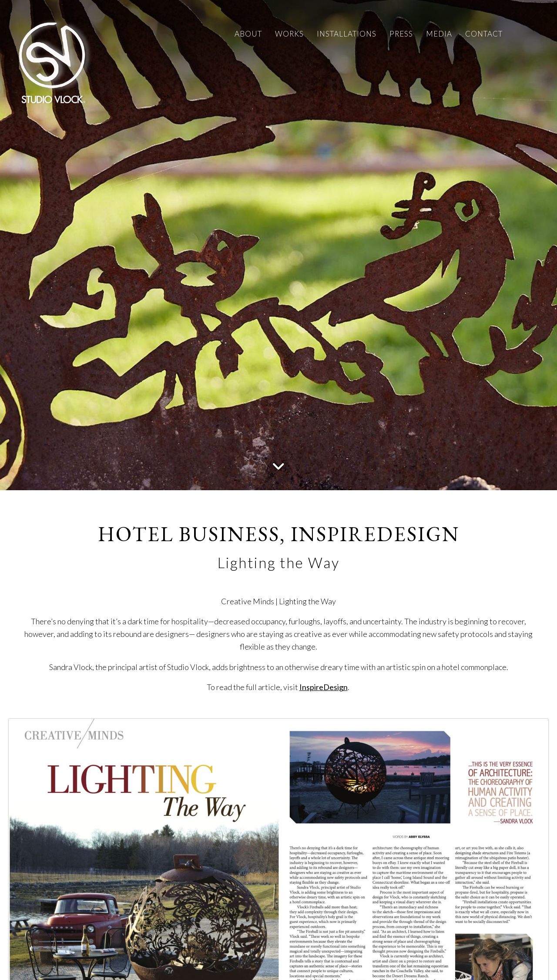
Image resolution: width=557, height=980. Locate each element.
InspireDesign (324, 687)
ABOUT (248, 34)
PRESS (401, 34)
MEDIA (439, 34)
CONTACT (484, 34)
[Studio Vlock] (52, 61)
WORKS (289, 34)
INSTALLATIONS (347, 34)
